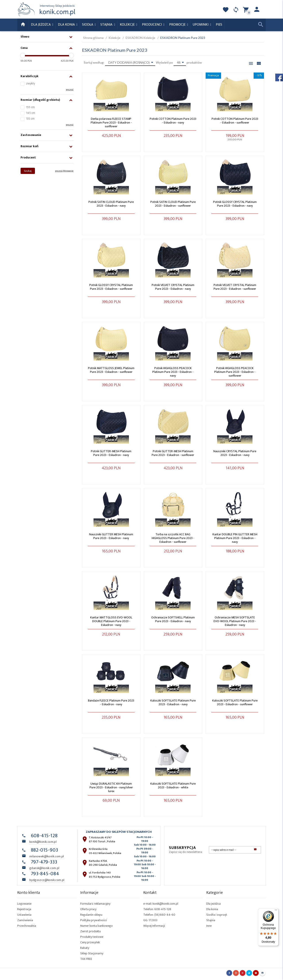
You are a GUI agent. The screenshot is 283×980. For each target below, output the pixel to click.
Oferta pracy (88, 909)
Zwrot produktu (91, 931)
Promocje (178, 25)
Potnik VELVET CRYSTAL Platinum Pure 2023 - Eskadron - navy (173, 287)
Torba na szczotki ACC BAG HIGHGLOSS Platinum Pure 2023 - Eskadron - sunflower (173, 538)
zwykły (31, 83)
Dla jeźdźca (213, 904)
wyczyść (70, 90)
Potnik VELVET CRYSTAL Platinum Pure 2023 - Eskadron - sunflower (235, 287)
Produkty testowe (92, 937)
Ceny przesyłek (90, 942)
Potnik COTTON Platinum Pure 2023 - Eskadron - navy (173, 121)
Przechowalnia (27, 926)
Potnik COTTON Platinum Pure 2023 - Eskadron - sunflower (235, 121)
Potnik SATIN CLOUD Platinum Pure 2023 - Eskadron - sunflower (173, 204)
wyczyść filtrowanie (64, 171)
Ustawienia (24, 915)
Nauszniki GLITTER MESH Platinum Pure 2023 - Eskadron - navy (111, 536)
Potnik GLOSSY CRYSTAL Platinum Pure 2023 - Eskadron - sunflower (111, 287)
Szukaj (28, 171)
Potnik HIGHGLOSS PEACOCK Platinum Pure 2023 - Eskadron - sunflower (235, 372)
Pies (219, 25)
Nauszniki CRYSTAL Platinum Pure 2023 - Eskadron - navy (235, 453)
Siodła (88, 25)
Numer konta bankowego (97, 926)
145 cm (31, 113)
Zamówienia (25, 920)
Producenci (152, 25)
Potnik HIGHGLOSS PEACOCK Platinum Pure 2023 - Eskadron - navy (173, 372)
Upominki (201, 25)
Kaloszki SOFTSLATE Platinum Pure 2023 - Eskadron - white (173, 786)
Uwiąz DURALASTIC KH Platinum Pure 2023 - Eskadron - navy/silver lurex (111, 787)
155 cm (30, 107)
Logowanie (24, 904)
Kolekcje (128, 25)
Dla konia (67, 25)
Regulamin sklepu (91, 915)
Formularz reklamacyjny (95, 904)
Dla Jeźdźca (41, 25)
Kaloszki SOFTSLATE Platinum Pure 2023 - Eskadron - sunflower (235, 702)
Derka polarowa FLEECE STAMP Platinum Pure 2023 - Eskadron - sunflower (111, 123)
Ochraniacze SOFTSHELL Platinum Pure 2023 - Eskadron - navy (173, 619)
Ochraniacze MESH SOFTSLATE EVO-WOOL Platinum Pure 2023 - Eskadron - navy (235, 621)
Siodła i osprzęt (217, 915)
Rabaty (85, 948)
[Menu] (276, 911)
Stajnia (107, 25)
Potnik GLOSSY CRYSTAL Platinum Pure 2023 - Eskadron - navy (235, 204)
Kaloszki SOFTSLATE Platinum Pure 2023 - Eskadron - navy (173, 702)
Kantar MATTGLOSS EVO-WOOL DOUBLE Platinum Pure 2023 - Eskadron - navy (111, 621)
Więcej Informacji (154, 926)
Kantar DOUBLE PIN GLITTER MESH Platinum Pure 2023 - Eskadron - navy (235, 538)
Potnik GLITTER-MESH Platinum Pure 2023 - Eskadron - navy (111, 453)
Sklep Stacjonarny (92, 953)
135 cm (30, 119)
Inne (209, 926)
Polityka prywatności (94, 920)
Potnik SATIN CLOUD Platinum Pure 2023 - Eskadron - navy (111, 204)
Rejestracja (24, 909)
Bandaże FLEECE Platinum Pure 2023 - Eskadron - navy (111, 702)
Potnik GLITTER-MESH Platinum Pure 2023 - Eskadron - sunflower (173, 453)
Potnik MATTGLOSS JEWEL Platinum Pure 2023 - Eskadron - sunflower (111, 370)
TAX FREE (86, 959)
